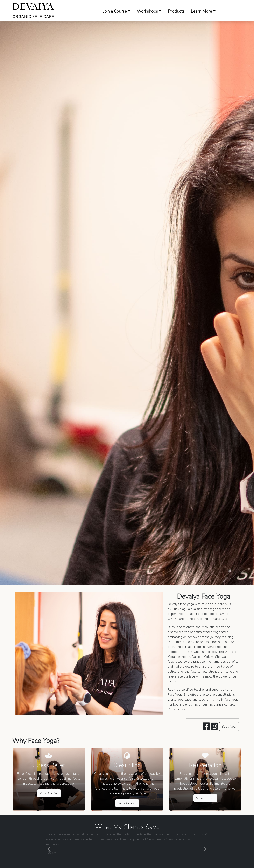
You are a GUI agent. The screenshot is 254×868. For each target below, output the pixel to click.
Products (176, 11)
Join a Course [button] (115, 11)
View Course (49, 793)
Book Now (229, 727)
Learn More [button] (201, 11)
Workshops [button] (147, 11)
